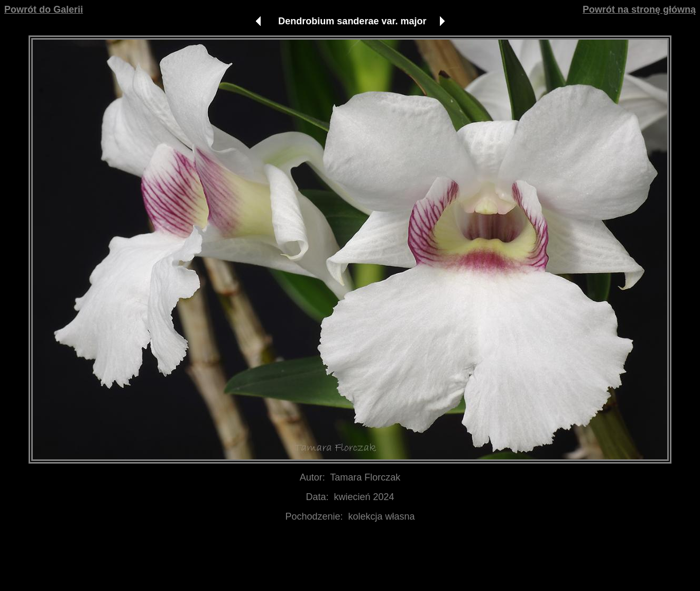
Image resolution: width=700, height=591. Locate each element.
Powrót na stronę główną (639, 10)
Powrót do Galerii (44, 10)
